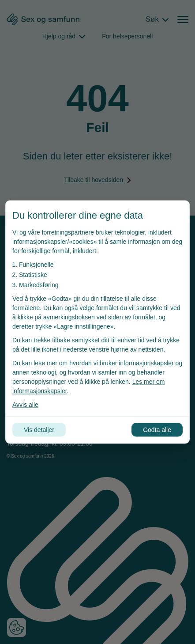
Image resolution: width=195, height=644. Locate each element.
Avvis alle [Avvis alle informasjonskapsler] (25, 405)
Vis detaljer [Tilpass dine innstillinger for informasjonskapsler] (39, 430)
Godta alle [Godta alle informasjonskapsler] (157, 430)
